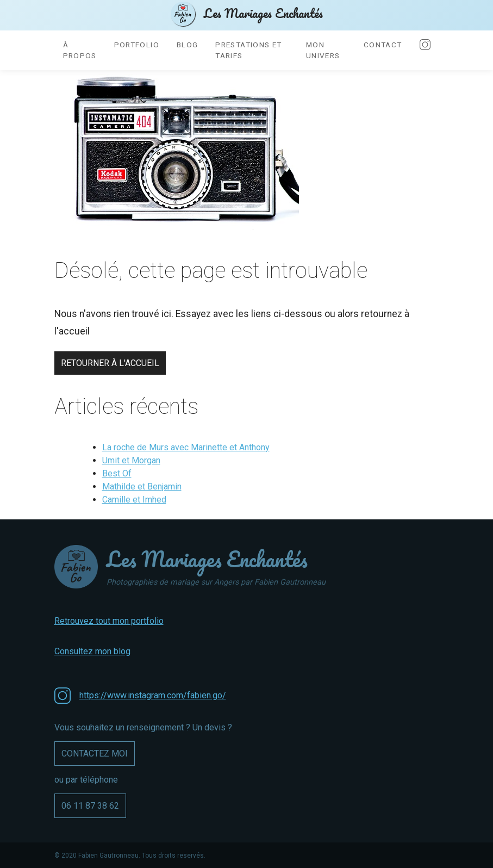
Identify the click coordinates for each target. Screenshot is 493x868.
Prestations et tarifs (248, 50)
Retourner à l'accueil (110, 363)
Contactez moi (95, 754)
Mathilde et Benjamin (142, 486)
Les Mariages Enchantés (247, 14)
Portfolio (137, 45)
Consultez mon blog (92, 651)
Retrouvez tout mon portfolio (109, 621)
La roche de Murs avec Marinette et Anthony (186, 447)
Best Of (117, 473)
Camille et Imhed (134, 500)
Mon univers (323, 50)
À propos (80, 50)
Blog (187, 45)
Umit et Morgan (131, 460)
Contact (383, 45)
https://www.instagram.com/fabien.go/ (153, 695)
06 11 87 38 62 (90, 806)
